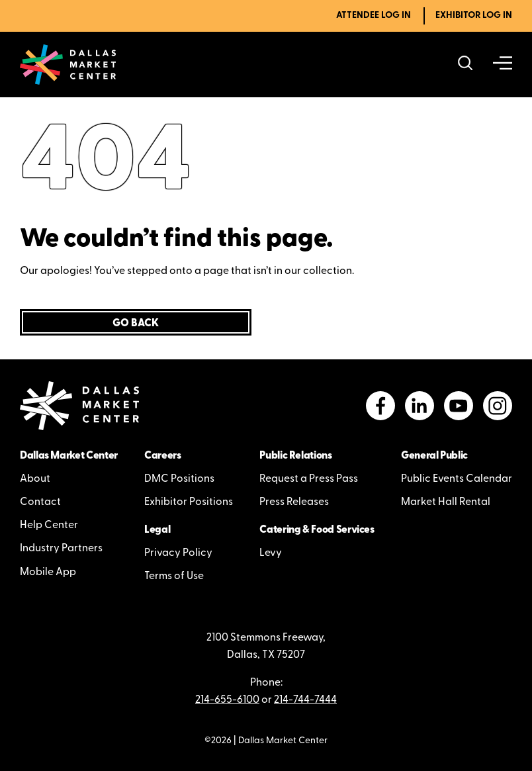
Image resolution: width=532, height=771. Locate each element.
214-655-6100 (227, 700)
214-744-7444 (305, 700)
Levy (271, 553)
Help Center (49, 525)
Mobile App (48, 572)
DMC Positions (179, 479)
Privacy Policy (178, 553)
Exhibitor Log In (474, 16)
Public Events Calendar (457, 479)
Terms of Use (174, 576)
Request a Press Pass (309, 479)
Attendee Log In (374, 16)
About (35, 479)
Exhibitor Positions (189, 502)
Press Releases (294, 502)
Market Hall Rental (446, 502)
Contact (40, 502)
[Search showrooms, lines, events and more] (465, 65)
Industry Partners (61, 549)
